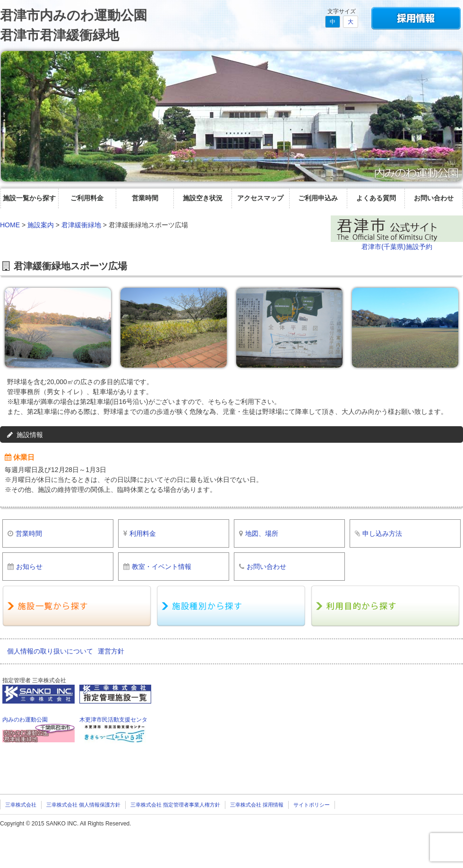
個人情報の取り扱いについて (50, 651)
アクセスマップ (260, 198)
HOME (10, 225)
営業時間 (145, 198)
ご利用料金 (87, 198)
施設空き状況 (203, 198)
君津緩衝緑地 (81, 225)
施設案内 (41, 225)
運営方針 (111, 651)
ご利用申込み (318, 198)
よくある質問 (376, 198)
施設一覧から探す (29, 198)
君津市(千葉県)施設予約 (397, 247)
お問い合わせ (434, 198)
